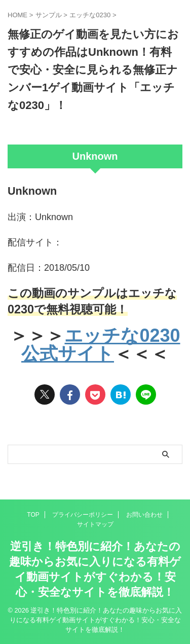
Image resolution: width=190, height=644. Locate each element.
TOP (33, 515)
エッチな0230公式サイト (101, 345)
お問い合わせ (144, 515)
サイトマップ (95, 524)
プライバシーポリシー (83, 515)
